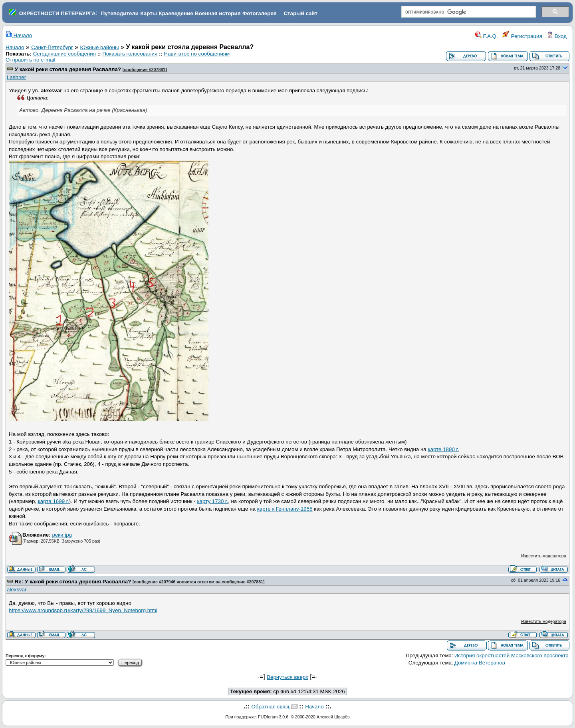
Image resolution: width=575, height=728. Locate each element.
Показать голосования (130, 54)
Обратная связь (271, 707)
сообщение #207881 (145, 70)
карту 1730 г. (212, 501)
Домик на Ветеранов (480, 663)
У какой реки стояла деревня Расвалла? (68, 69)
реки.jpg (62, 535)
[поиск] (468, 12)
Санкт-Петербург (52, 47)
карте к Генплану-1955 (285, 509)
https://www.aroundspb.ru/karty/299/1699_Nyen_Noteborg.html (83, 610)
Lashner (16, 77)
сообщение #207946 (155, 582)
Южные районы (100, 47)
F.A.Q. (487, 36)
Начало (19, 35)
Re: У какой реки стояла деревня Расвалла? (73, 582)
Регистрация (522, 36)
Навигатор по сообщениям (197, 54)
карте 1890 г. (443, 449)
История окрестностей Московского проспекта (512, 655)
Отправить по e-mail (30, 60)
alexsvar (17, 590)
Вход (557, 36)
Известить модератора (544, 556)
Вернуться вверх (287, 677)
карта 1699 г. (54, 501)
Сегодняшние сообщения (64, 54)
